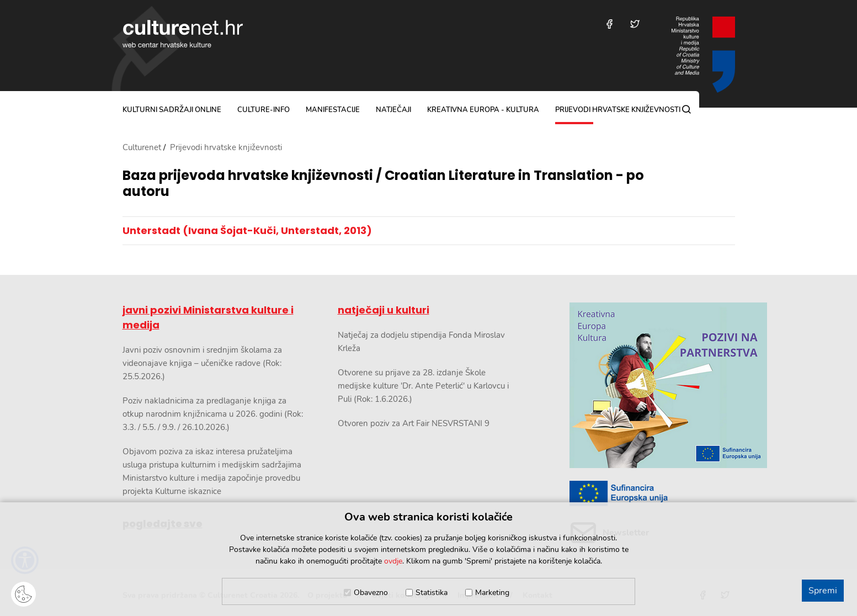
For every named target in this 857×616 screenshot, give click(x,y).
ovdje (393, 561)
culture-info (264, 110)
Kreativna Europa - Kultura (483, 110)
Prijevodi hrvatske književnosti (618, 110)
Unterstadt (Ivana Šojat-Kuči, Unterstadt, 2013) (247, 230)
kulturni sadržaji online (172, 110)
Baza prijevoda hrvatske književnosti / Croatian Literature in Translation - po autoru (383, 184)
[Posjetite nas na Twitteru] (635, 24)
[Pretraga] (686, 109)
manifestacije (333, 110)
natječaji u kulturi (384, 310)
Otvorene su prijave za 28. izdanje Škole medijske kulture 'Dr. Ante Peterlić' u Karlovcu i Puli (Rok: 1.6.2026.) (423, 386)
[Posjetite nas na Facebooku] (610, 24)
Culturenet (142, 147)
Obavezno (371, 593)
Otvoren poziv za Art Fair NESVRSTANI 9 (414, 423)
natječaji (393, 110)
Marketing (492, 593)
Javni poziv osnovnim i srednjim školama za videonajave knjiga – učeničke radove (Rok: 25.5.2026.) (202, 363)
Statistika (432, 593)
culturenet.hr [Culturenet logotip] (183, 34)
